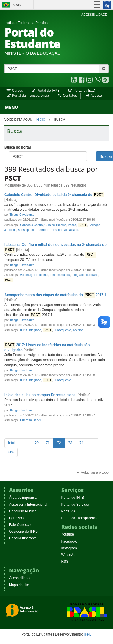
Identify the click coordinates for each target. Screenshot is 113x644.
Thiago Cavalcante (22, 215)
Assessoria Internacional (28, 505)
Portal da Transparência (28, 96)
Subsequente (27, 230)
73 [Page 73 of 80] (70, 443)
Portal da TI (70, 511)
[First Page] (12, 443)
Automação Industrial (34, 275)
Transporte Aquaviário (64, 230)
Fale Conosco (20, 525)
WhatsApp (69, 555)
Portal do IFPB (45, 91)
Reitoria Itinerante (23, 538)
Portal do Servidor (75, 505)
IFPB (24, 330)
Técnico (42, 230)
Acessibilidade (20, 578)
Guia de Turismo (55, 225)
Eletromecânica (60, 275)
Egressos (16, 518)
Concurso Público (23, 511)
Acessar (94, 96)
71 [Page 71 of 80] (48, 443)
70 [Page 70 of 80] (37, 443)
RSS (65, 562)
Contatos (67, 96)
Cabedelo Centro (31, 225)
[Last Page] (11, 452)
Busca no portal (18, 147)
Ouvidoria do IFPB (23, 531)
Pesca (72, 225)
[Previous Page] (26, 443)
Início (40, 120)
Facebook (69, 541)
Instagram (69, 548)
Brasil (12, 5)
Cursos (15, 91)
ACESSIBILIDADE (94, 15)
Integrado (78, 275)
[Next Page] (92, 443)
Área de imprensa (23, 498)
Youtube (68, 534)
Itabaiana (92, 275)
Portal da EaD (81, 91)
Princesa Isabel (30, 420)
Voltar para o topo (92, 472)
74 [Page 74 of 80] (81, 443)
